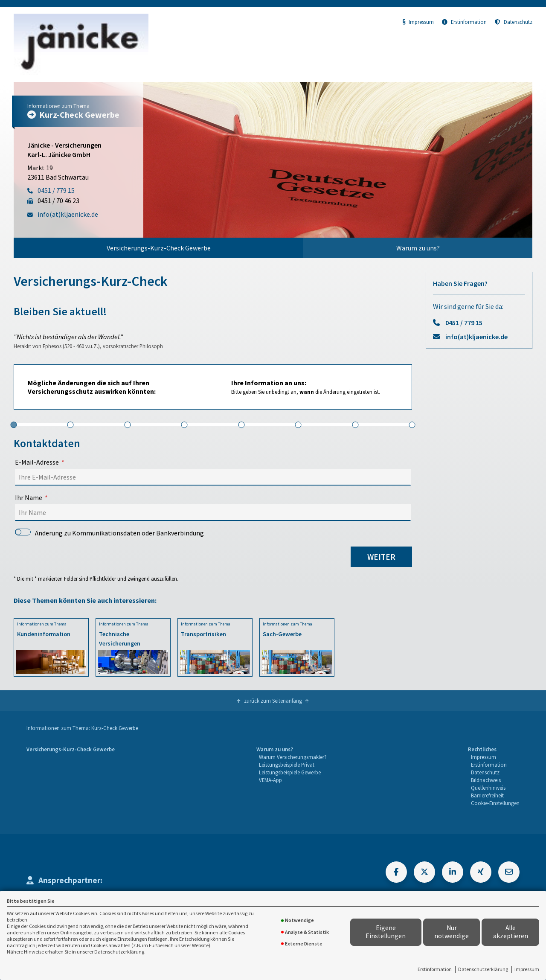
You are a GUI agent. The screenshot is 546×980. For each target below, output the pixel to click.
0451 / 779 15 (464, 323)
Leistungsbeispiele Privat (287, 765)
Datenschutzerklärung (483, 969)
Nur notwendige (452, 932)
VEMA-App (270, 780)
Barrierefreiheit (487, 795)
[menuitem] (158, 248)
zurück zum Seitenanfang (273, 701)
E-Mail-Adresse (37, 462)
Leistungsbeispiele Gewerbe (290, 772)
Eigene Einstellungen (386, 932)
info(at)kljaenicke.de (476, 337)
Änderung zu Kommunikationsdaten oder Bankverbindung (109, 533)
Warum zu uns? (418, 248)
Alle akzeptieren (511, 932)
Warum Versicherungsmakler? (293, 757)
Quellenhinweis (488, 788)
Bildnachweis (486, 780)
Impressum (527, 969)
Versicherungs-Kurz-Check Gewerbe (159, 248)
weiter (381, 557)
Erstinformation (435, 969)
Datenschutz (514, 22)
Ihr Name (29, 497)
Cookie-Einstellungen (495, 803)
